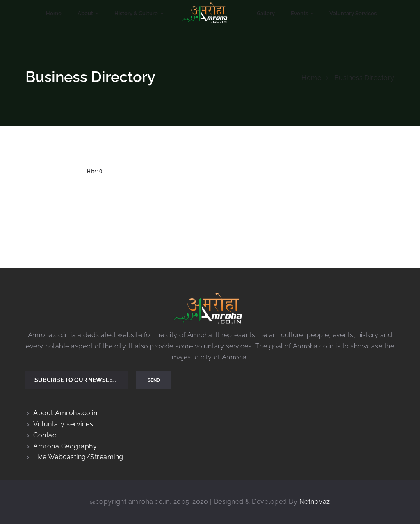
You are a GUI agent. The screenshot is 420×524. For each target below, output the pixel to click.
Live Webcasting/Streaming (78, 457)
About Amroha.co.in (65, 413)
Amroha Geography (65, 446)
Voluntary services (63, 424)
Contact (46, 435)
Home (311, 78)
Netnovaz (315, 502)
